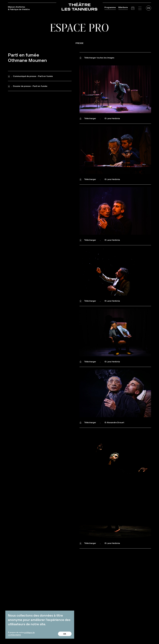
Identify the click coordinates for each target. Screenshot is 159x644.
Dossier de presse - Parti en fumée (28, 86)
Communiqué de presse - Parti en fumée (30, 76)
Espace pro (79, 28)
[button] (140, 8)
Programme (110, 7)
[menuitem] (149, 8)
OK (65, 634)
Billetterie (123, 7)
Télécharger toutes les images (97, 58)
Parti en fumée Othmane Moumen (27, 58)
